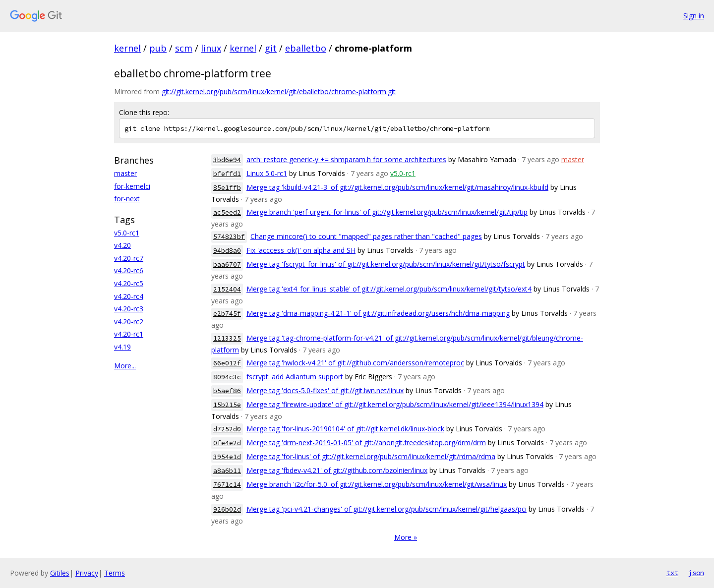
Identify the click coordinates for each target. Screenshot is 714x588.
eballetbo (306, 48)
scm (184, 48)
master (125, 173)
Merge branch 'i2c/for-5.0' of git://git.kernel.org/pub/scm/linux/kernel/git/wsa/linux (377, 484)
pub (158, 48)
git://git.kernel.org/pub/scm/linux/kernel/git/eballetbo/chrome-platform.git (279, 91)
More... (125, 366)
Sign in (694, 16)
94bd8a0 (227, 251)
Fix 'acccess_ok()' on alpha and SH (301, 250)
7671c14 (227, 485)
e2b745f (227, 314)
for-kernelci (132, 186)
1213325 (227, 338)
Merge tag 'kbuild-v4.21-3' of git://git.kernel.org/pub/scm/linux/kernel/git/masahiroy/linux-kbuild (397, 187)
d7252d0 (227, 429)
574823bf (229, 237)
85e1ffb (227, 188)
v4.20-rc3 (129, 309)
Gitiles (60, 573)
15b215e (227, 405)
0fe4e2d (227, 443)
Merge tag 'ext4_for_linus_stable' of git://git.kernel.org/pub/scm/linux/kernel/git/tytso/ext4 (389, 289)
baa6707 (227, 265)
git (271, 48)
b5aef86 (227, 391)
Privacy (87, 573)
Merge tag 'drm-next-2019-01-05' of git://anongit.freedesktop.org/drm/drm (366, 442)
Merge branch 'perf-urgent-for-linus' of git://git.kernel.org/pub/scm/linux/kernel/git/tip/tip (387, 212)
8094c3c (227, 377)
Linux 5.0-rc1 (267, 173)
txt (672, 573)
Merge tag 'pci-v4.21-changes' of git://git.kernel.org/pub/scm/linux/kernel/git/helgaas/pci (387, 509)
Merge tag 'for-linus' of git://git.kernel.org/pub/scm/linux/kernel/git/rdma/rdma (371, 456)
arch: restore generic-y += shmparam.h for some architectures (346, 159)
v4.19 (122, 347)
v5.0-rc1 (127, 233)
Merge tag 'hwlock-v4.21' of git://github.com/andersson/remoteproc (355, 363)
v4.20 (122, 245)
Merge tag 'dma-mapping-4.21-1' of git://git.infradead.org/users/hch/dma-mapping (378, 313)
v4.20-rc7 (129, 258)
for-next (127, 199)
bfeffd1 (227, 174)
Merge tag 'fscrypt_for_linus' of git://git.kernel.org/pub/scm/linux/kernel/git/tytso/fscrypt (386, 264)
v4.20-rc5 (129, 283)
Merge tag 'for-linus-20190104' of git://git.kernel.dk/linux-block (345, 429)
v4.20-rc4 (129, 296)
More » (406, 537)
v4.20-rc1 (129, 334)
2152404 (227, 289)
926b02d (227, 509)
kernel (127, 48)
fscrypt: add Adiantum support (295, 377)
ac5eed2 (227, 212)
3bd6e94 (227, 160)
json (696, 573)
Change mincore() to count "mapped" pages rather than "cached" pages (366, 236)
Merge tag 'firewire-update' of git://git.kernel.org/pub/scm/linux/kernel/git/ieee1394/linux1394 (395, 404)
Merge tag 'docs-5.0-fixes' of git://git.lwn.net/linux (325, 390)
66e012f (227, 363)
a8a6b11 (227, 471)
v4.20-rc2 (129, 322)
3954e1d (227, 457)
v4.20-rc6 (129, 270)
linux (211, 48)
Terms (115, 573)
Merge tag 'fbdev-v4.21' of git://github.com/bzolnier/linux (337, 470)
